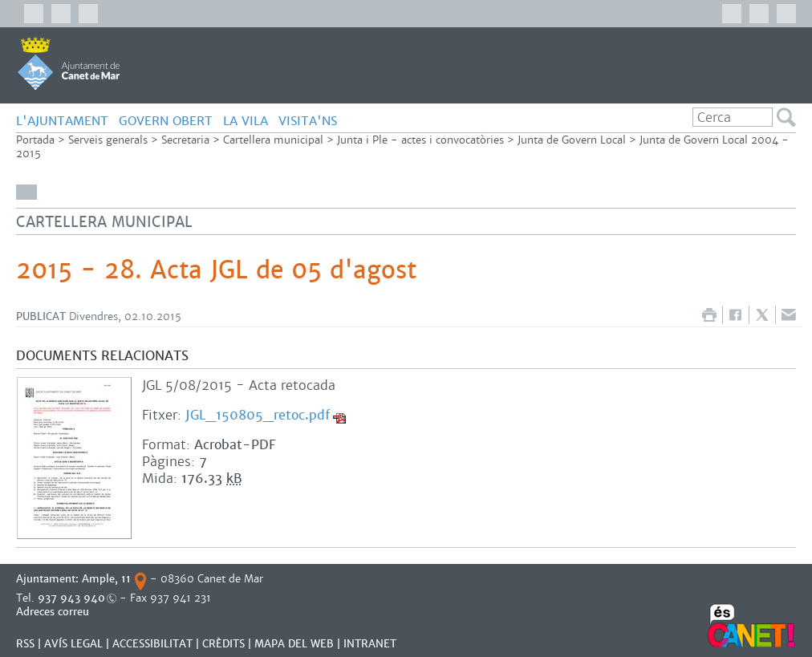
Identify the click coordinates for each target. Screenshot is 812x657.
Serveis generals (108, 140)
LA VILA (246, 121)
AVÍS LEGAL (73, 644)
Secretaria (185, 140)
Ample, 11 (106, 579)
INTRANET (370, 644)
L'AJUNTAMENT (62, 121)
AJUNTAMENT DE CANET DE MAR (69, 63)
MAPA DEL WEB (294, 644)
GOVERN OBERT (166, 121)
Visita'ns (308, 121)
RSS (25, 644)
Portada (35, 140)
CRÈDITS (223, 644)
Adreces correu (54, 612)
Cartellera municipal (273, 140)
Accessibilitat (152, 644)
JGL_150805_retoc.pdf (258, 415)
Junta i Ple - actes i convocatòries (420, 140)
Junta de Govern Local (572, 140)
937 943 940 (71, 598)
